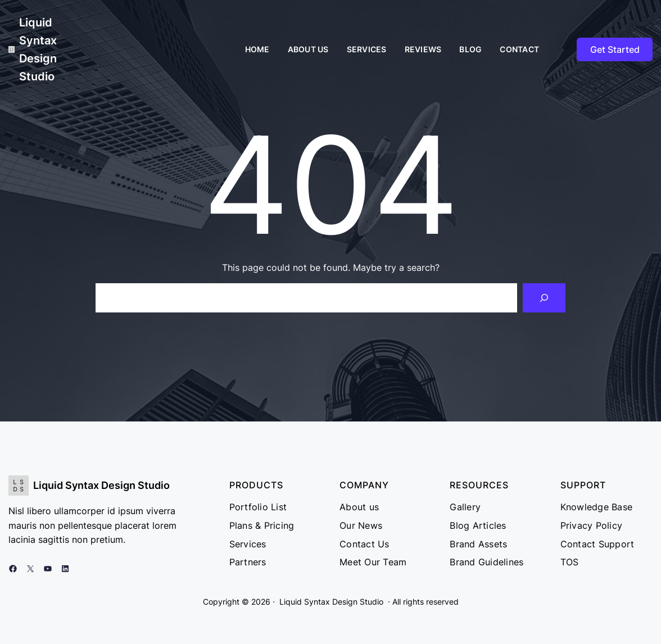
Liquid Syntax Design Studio (101, 485)
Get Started (615, 49)
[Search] (544, 298)
